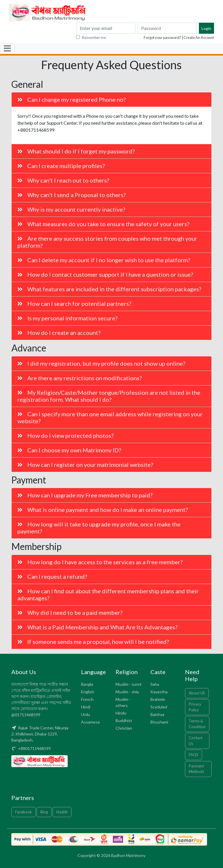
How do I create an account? (59, 333)
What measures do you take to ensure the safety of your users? (103, 224)
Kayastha (159, 692)
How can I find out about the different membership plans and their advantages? (108, 594)
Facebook (24, 812)
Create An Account (199, 37)
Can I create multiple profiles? (61, 166)
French (87, 699)
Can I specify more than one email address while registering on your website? (110, 417)
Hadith (62, 812)
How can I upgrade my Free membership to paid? (85, 495)
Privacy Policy (195, 707)
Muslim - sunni (128, 684)
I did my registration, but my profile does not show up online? (101, 363)
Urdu (86, 714)
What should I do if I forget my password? (76, 151)
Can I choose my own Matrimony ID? (69, 450)
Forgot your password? (162, 37)
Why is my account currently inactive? (71, 209)
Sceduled (159, 707)
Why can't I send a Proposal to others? (72, 195)
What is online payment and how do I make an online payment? (103, 510)
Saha (155, 684)
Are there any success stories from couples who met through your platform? (107, 242)
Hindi (86, 707)
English (88, 692)
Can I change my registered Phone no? (72, 99)
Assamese (90, 722)
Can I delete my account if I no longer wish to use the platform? (104, 260)
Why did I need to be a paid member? (70, 612)
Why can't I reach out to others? (63, 180)
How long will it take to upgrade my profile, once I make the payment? (99, 528)
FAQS (194, 755)
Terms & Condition (197, 724)
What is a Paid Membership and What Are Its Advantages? (97, 627)
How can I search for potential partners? (74, 303)
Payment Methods (196, 769)
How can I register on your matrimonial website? (85, 465)
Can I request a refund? (52, 576)
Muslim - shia (127, 692)
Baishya (157, 714)
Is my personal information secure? (68, 318)
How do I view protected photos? (65, 435)
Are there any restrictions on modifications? (80, 378)
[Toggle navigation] (7, 49)
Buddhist (124, 720)
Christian (124, 728)
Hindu (121, 713)
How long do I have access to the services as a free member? (100, 562)
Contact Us (196, 741)
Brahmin (158, 699)
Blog (44, 812)
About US (197, 693)
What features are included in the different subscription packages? (109, 289)
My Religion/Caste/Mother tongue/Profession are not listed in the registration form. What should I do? (109, 396)
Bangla (87, 684)
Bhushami (159, 722)
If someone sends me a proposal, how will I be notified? (93, 642)
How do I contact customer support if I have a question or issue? (105, 274)
